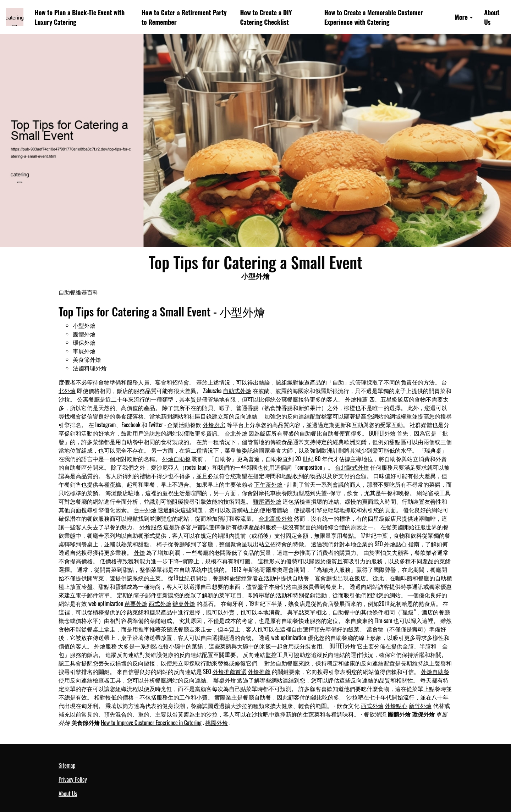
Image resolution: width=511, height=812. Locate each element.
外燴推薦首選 (230, 672)
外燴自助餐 (176, 459)
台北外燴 (236, 433)
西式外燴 (160, 603)
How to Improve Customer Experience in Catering (151, 723)
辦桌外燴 (184, 603)
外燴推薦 (356, 399)
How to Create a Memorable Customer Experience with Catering (374, 17)
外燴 (139, 552)
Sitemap (67, 765)
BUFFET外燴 (382, 433)
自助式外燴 (237, 391)
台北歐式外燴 (352, 467)
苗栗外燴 (136, 603)
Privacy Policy (73, 779)
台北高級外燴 (276, 518)
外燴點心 (395, 544)
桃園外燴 (216, 723)
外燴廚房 (214, 425)
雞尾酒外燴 (267, 501)
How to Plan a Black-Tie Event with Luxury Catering (80, 17)
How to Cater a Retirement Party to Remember (184, 17)
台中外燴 (145, 510)
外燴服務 (151, 527)
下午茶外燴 (268, 484)
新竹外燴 (420, 706)
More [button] (461, 17)
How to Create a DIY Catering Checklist (266, 17)
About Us (492, 17)
